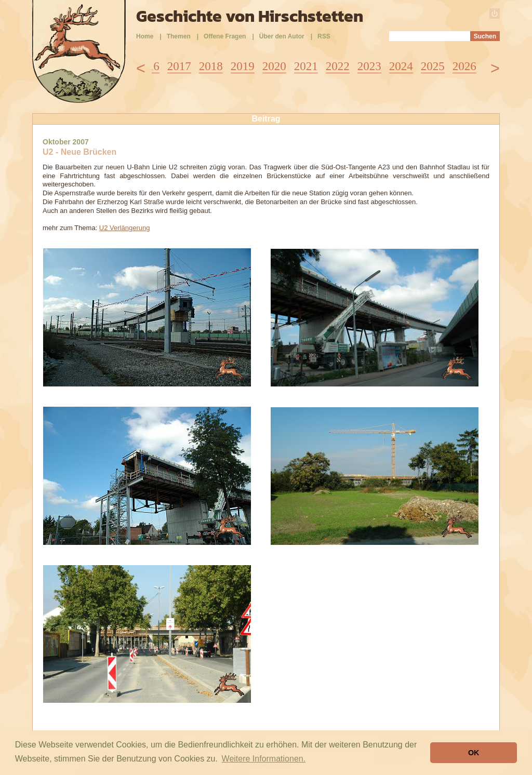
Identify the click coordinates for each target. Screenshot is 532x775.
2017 (179, 66)
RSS (324, 36)
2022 (338, 66)
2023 (369, 66)
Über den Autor (282, 36)
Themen (179, 36)
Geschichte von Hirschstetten (250, 16)
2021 (306, 66)
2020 (274, 66)
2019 (243, 66)
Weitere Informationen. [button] (264, 759)
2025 (433, 66)
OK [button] (474, 753)
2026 (464, 66)
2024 (401, 66)
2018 (211, 66)
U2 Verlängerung (125, 228)
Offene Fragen (225, 36)
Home (145, 36)
